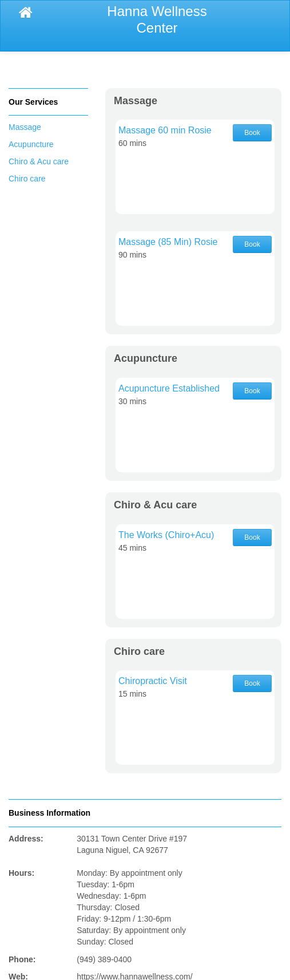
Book (252, 133)
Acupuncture (31, 144)
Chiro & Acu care (39, 161)
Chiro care (27, 179)
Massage (25, 127)
